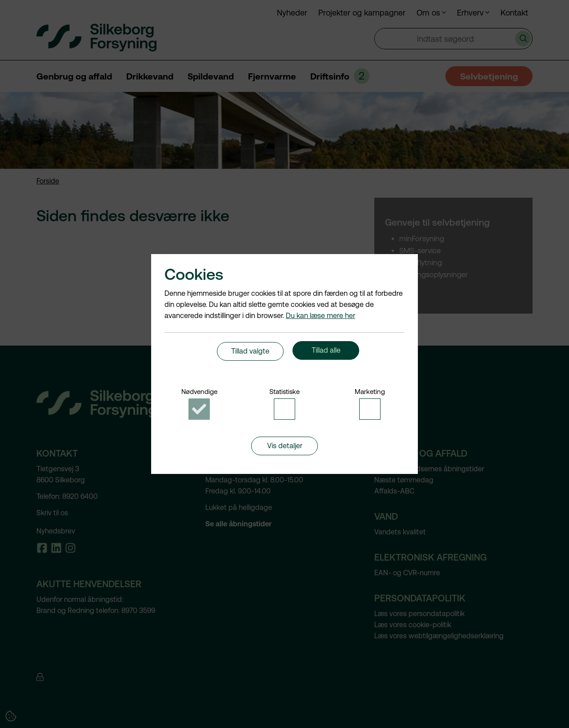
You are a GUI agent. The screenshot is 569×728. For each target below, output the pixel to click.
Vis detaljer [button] (285, 454)
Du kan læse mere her (321, 310)
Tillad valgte (250, 354)
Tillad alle (326, 354)
